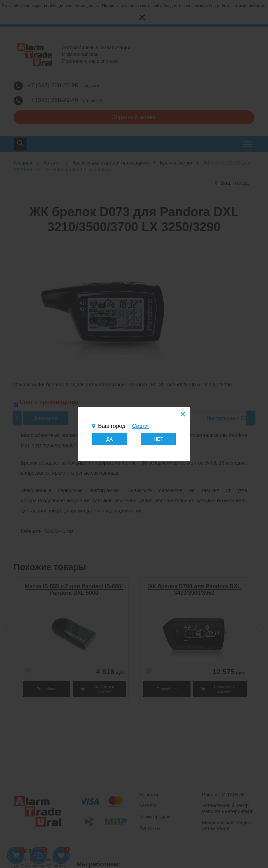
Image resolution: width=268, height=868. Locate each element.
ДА (110, 439)
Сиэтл (140, 426)
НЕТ (158, 439)
